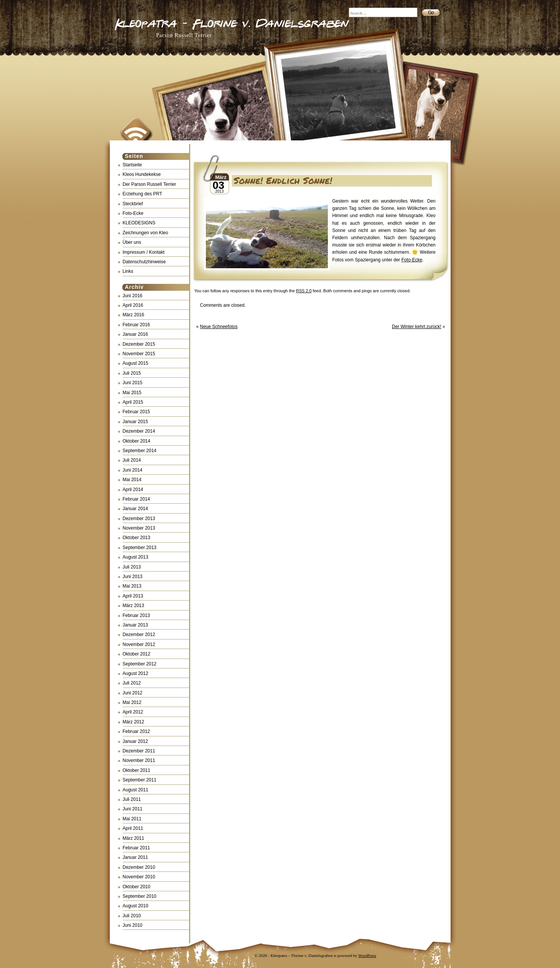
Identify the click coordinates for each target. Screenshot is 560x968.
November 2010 (139, 877)
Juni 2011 (133, 809)
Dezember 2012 (139, 635)
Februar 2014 (136, 499)
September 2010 (140, 896)
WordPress (367, 955)
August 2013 (136, 557)
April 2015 (133, 402)
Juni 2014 (133, 470)
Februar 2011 (136, 848)
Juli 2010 (132, 916)
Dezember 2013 (139, 519)
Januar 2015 (136, 422)
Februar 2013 (136, 615)
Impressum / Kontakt (144, 252)
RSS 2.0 (304, 291)
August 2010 (136, 906)
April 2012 (133, 712)
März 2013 (134, 606)
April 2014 (133, 490)
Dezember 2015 (139, 344)
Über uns (132, 242)
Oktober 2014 (137, 441)
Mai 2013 (132, 586)
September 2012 (140, 664)
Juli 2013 (132, 567)
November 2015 (139, 354)
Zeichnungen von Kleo (145, 233)
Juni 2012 (133, 693)
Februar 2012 (136, 731)
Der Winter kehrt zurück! (416, 327)
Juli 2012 (132, 683)
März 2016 (134, 315)
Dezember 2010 (139, 867)
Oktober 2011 (137, 770)
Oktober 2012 (137, 654)
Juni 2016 (133, 296)
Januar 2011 (136, 857)
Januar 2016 (136, 334)
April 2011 (133, 828)
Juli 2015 (132, 373)
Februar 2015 (136, 412)
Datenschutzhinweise (144, 262)
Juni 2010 (133, 925)
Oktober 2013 (137, 538)
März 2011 (134, 838)
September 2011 (140, 780)
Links (128, 271)
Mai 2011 (132, 819)
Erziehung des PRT (143, 194)
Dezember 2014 (139, 431)
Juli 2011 (132, 799)
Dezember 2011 (139, 751)
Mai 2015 (132, 393)
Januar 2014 (136, 509)
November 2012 (139, 644)
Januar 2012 (136, 741)
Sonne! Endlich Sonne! (283, 180)
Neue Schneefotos (219, 327)
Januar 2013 (136, 625)
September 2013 (140, 548)
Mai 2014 (132, 480)
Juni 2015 (133, 383)
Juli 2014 (132, 460)
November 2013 (139, 528)
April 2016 (133, 305)
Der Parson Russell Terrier (150, 184)
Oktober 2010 (137, 887)
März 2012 (134, 722)
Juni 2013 (133, 577)
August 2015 (136, 363)
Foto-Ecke (133, 213)
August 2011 (136, 790)
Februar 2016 (136, 325)
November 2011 (139, 760)
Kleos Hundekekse (142, 174)
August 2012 (136, 673)
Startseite (132, 165)
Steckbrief (133, 204)
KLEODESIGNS (139, 223)
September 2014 (140, 451)
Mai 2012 (132, 702)
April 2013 (133, 596)
